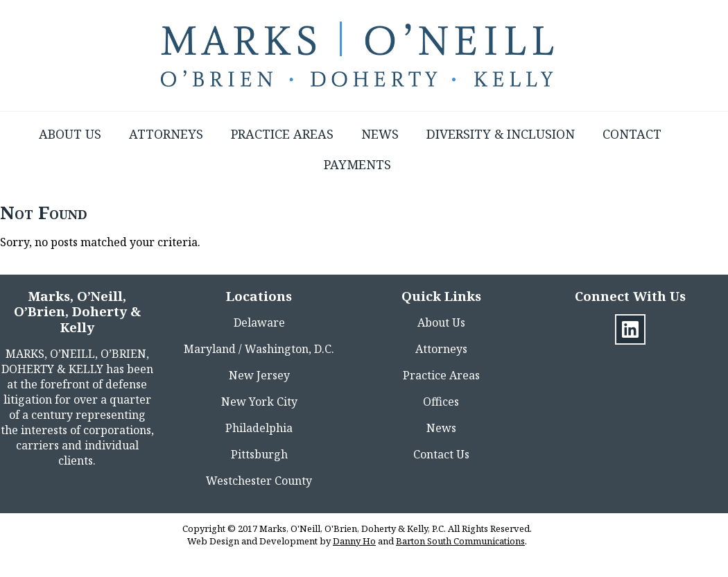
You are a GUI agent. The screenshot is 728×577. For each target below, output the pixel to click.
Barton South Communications (460, 541)
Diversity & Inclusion (501, 134)
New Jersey (259, 375)
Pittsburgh (259, 454)
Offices (441, 402)
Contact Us (441, 454)
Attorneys (166, 134)
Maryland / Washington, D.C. (259, 349)
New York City (259, 402)
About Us (70, 134)
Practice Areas (282, 134)
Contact (632, 134)
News (380, 134)
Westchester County (259, 481)
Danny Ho (354, 541)
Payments (357, 164)
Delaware (259, 322)
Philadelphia (259, 428)
